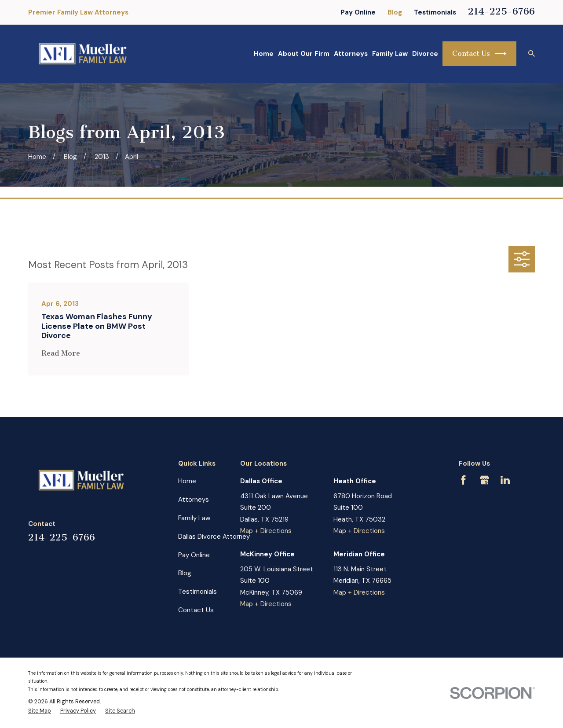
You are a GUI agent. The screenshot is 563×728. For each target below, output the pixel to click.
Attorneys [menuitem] (351, 54)
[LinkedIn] (505, 480)
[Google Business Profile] (484, 480)
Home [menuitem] (264, 54)
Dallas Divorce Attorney (214, 537)
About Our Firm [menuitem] (304, 54)
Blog (395, 12)
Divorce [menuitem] (425, 54)
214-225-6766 (501, 11)
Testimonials (435, 12)
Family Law (194, 518)
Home (187, 481)
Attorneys (194, 500)
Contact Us (479, 54)
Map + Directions (266, 531)
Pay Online (358, 12)
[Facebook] (463, 480)
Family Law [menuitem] (390, 54)
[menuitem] (40, 711)
